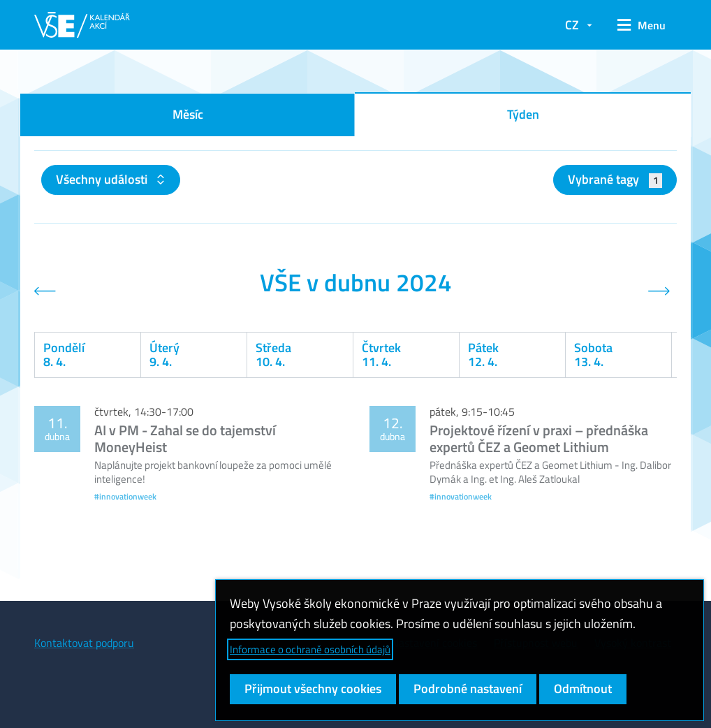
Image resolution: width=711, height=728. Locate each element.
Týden (523, 114)
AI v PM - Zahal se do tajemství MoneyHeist (185, 438)
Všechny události (103, 179)
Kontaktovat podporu (84, 643)
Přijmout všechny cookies (313, 689)
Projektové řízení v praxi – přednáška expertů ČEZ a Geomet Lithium (539, 438)
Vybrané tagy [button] (615, 179)
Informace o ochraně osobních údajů (310, 649)
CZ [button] (572, 25)
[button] (642, 25)
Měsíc (188, 114)
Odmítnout (583, 689)
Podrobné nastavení (468, 689)
